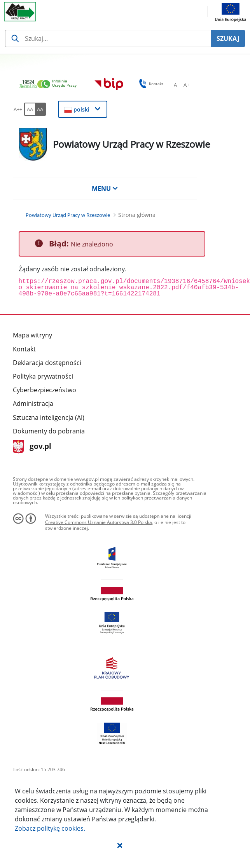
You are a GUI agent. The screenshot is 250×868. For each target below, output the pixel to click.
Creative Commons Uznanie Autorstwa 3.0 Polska (99, 522)
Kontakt (24, 349)
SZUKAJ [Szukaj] (228, 38)
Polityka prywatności (43, 376)
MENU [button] (105, 189)
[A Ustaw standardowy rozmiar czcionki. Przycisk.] (175, 85)
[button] (120, 845)
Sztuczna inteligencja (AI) (49, 417)
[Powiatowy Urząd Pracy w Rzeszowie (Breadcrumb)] (68, 215)
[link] (50, 85)
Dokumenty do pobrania (49, 431)
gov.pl (32, 447)
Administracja (33, 403)
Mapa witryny (32, 335)
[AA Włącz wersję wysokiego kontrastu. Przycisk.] (40, 109)
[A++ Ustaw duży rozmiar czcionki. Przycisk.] (18, 109)
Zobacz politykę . (50, 828)
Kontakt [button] (150, 84)
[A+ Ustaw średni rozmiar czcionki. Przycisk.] (186, 85)
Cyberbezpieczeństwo (45, 390)
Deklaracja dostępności (47, 363)
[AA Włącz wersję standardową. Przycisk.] (30, 109)
